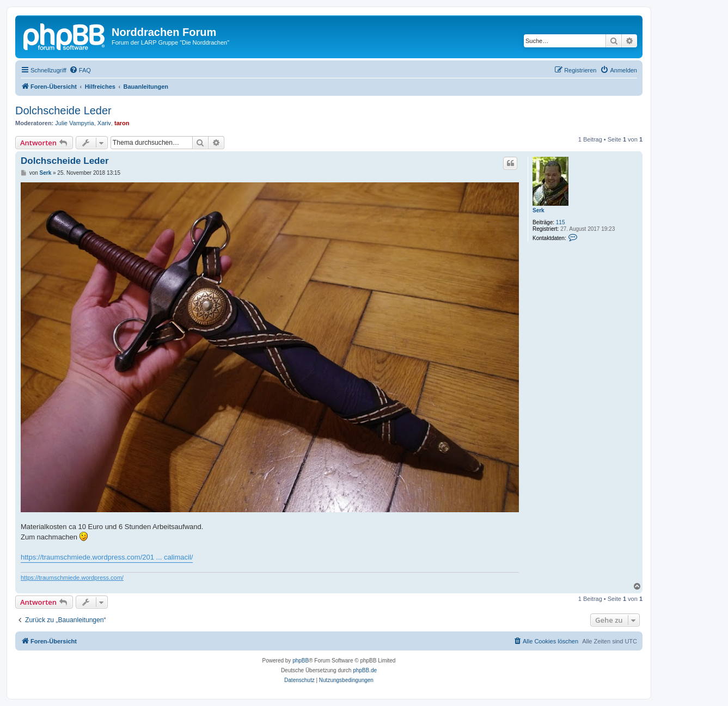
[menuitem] (80, 70)
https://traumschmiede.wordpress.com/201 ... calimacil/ (107, 557)
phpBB (301, 661)
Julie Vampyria (74, 123)
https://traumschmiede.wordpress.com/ (72, 578)
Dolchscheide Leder (63, 110)
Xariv (104, 123)
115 (561, 222)
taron (122, 123)
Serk (539, 210)
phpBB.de (365, 670)
